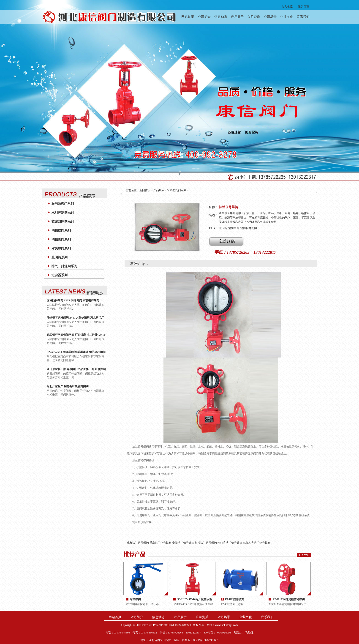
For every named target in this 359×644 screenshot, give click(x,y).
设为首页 (304, 7)
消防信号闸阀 (249, 228)
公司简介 (204, 17)
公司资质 (254, 17)
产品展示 (237, 17)
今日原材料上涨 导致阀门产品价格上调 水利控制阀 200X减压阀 (76, 369)
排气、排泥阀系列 (64, 266)
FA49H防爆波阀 (235, 599)
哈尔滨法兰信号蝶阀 (230, 543)
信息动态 (221, 17)
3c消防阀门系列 (63, 204)
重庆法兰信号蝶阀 (160, 543)
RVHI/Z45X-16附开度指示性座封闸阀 (195, 600)
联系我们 (303, 17)
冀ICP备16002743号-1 (206, 640)
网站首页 (188, 17)
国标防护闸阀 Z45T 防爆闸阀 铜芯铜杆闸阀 (73, 300)
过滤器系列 (60, 275)
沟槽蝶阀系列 (61, 231)
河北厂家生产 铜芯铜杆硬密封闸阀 (68, 386)
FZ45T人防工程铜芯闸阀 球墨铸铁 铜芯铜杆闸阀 (76, 352)
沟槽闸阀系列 (61, 239)
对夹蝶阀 (135, 599)
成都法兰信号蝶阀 (138, 543)
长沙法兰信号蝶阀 (206, 543)
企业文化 (287, 17)
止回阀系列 (60, 257)
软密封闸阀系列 (63, 222)
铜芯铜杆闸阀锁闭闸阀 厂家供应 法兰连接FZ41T (76, 335)
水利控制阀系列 (63, 213)
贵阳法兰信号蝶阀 (183, 543)
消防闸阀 (234, 228)
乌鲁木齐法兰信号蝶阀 (257, 543)
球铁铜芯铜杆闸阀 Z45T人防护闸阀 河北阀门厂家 (75, 318)
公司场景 (270, 17)
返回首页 (145, 190)
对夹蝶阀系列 (61, 248)
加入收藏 (287, 7)
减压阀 (223, 228)
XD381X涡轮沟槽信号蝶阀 (289, 599)
